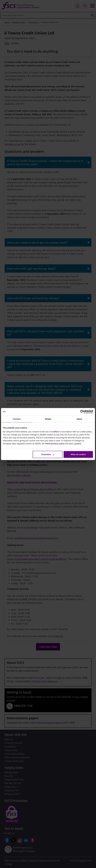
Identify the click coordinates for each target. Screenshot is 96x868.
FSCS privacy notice (55, 444)
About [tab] (79, 419)
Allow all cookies (78, 454)
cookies (55, 432)
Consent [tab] (17, 419)
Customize (48, 454)
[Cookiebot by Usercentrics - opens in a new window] (82, 412)
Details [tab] (48, 419)
